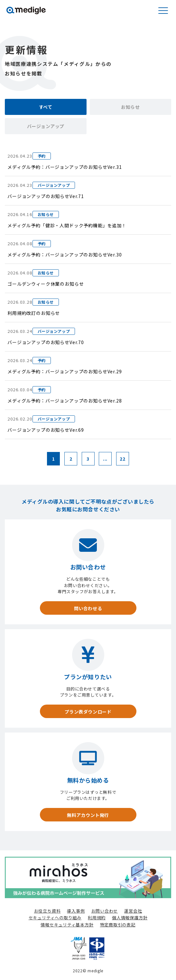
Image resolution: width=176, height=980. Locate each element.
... (105, 459)
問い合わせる (88, 608)
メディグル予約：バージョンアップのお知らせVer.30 (65, 255)
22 (122, 459)
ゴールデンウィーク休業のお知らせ (46, 284)
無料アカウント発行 (88, 815)
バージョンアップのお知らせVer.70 (46, 342)
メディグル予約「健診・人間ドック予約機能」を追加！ (67, 225)
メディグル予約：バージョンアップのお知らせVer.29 (65, 371)
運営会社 (133, 911)
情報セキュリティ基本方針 (67, 925)
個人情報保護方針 (130, 918)
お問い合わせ (105, 911)
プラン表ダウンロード (88, 712)
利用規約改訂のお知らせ (34, 313)
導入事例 (76, 911)
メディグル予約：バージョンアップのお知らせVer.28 (65, 401)
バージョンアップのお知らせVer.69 (46, 430)
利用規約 (97, 918)
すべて (46, 107)
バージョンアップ (46, 126)
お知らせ (130, 107)
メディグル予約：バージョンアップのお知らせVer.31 (65, 167)
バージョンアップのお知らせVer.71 (46, 196)
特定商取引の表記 (118, 925)
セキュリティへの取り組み (55, 918)
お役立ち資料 (47, 911)
